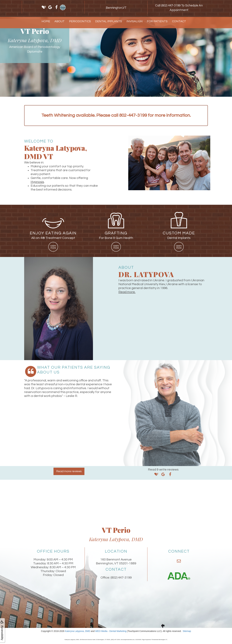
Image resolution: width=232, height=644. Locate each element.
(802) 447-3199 (121, 578)
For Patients (157, 21)
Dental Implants (109, 21)
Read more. (127, 292)
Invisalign (135, 21)
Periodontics (80, 21)
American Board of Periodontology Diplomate (35, 49)
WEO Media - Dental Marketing (111, 631)
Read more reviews (69, 471)
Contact (179, 21)
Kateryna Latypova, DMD (77, 631)
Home (46, 21)
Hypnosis (37, 182)
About (60, 21)
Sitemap (187, 631)
